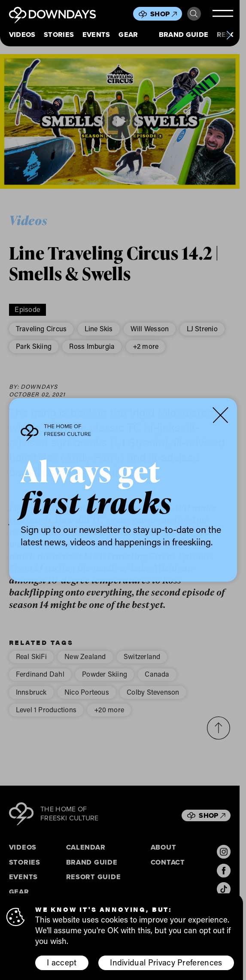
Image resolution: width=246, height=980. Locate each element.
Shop (163, 14)
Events (96, 35)
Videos (22, 35)
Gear (128, 35)
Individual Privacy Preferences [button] (166, 962)
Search (194, 14)
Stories (59, 35)
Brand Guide (184, 35)
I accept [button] (62, 962)
